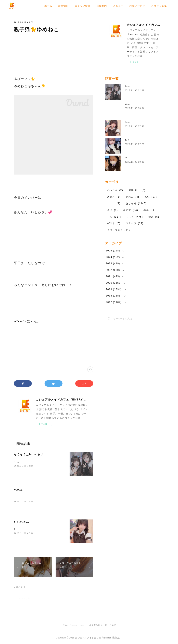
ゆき (155, 217)
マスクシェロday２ (136, 158)
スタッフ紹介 (112, 6)
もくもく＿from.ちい (29, 454)
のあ (150, 210)
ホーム (78, 6)
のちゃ (18, 490)
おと (127, 140)
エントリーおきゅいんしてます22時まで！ (39, 498)
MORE (163, 6)
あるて (131, 210)
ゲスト (114, 223)
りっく (135, 217)
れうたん (115, 190)
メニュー (148, 6)
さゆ (113, 210)
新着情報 (93, 6)
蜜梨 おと (137, 190)
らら (114, 217)
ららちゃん (21, 522)
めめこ (114, 197)
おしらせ (136, 203)
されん (133, 197)
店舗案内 (131, 6)
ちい (151, 197)
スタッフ (135, 223)
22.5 (17, 529)
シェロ (114, 203)
